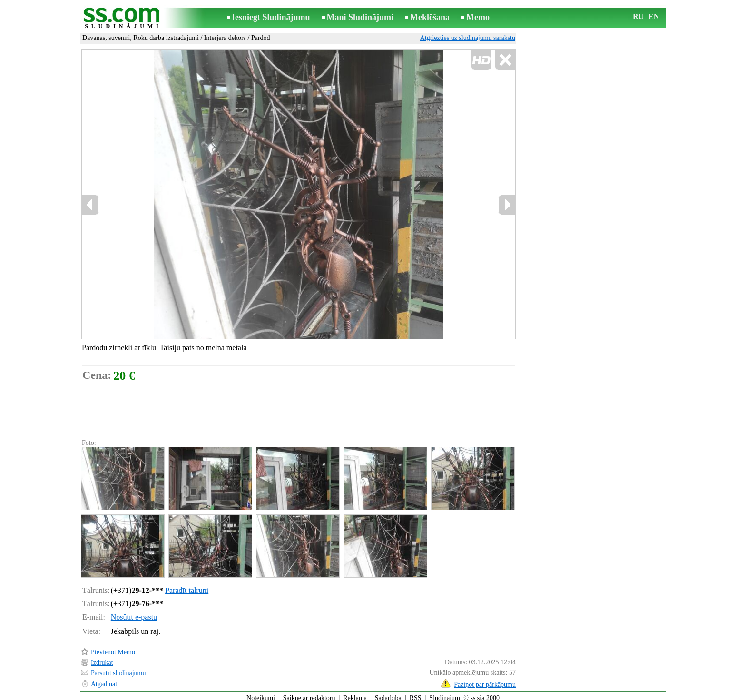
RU (638, 16)
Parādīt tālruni (187, 586)
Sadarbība (388, 694)
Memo (478, 17)
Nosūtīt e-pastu (134, 613)
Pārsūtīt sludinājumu (118, 669)
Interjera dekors (225, 38)
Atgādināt (104, 680)
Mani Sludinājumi (360, 17)
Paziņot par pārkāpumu (485, 680)
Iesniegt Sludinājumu (271, 17)
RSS (416, 694)
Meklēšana (430, 17)
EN (654, 16)
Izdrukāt (102, 658)
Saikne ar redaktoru (309, 694)
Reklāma (355, 694)
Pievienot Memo (113, 648)
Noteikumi (261, 694)
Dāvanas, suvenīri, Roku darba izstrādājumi (141, 38)
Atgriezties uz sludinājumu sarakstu (468, 38)
